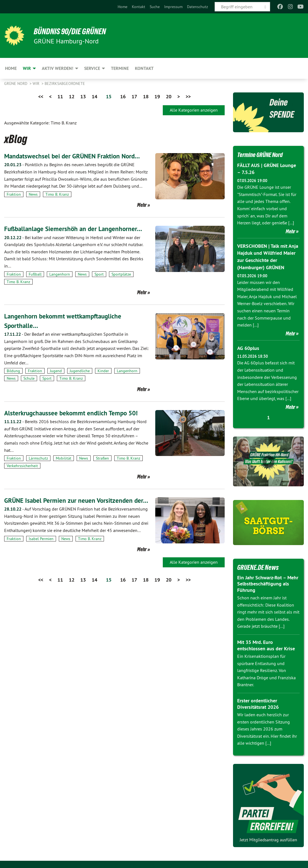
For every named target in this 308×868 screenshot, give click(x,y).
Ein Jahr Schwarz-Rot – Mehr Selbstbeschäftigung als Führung (268, 583)
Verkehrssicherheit (22, 466)
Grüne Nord (16, 84)
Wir (37, 84)
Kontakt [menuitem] (144, 68)
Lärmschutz (38, 458)
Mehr (142, 205)
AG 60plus (248, 347)
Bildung (13, 371)
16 (123, 96)
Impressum (173, 7)
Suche (155, 7)
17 (134, 96)
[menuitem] (123, 7)
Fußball (35, 274)
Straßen (102, 458)
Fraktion (14, 194)
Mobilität (64, 458)
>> (188, 96)
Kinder (103, 371)
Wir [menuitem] (27, 68)
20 (169, 96)
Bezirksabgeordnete (65, 84)
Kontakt (139, 7)
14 (94, 96)
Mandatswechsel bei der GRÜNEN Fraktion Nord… (74, 156)
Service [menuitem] (92, 68)
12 (72, 96)
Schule (29, 378)
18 (146, 96)
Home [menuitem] (11, 68)
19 (157, 96)
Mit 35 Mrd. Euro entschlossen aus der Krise (266, 644)
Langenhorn (60, 274)
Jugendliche (80, 371)
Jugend (56, 371)
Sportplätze (121, 274)
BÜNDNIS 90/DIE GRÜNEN (73, 31)
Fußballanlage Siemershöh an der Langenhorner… (75, 229)
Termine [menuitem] (120, 68)
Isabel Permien (41, 548)
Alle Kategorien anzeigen (194, 110)
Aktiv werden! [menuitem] (58, 68)
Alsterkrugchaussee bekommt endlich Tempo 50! (73, 413)
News (33, 194)
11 (60, 96)
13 (83, 96)
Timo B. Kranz (57, 194)
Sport (99, 274)
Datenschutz (197, 7)
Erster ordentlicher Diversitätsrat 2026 (258, 703)
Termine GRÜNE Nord (263, 155)
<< (41, 96)
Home (123, 7)
